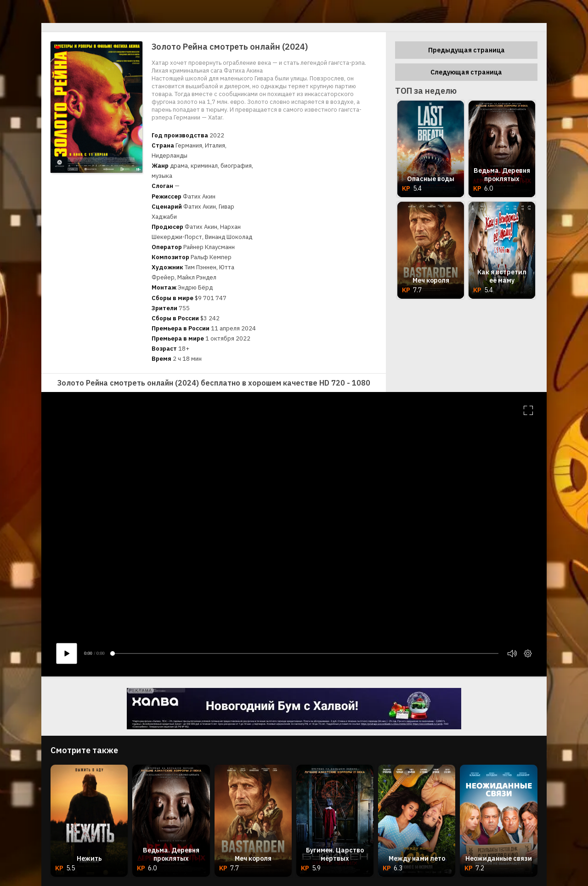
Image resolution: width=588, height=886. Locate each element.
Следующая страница (466, 72)
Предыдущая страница (466, 50)
